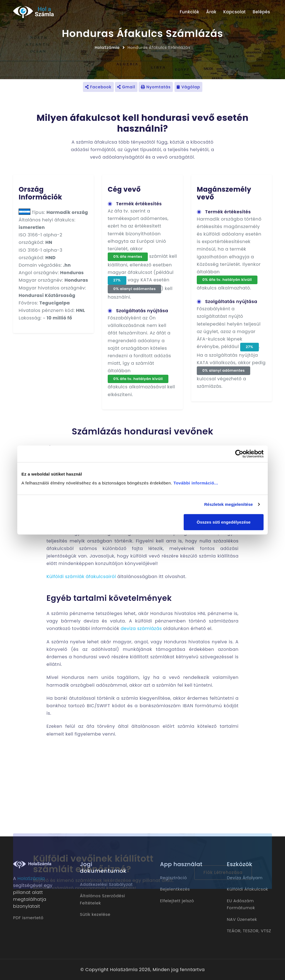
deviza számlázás (141, 628)
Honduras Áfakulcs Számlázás (159, 47)
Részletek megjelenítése (229, 504)
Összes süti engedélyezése (224, 522)
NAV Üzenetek (242, 919)
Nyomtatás (156, 87)
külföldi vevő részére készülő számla (173, 556)
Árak (211, 12)
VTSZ (266, 931)
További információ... (196, 483)
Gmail (126, 87)
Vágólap (188, 87)
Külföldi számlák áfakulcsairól (81, 577)
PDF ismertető (28, 918)
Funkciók (190, 12)
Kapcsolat (234, 12)
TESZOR (251, 931)
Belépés (261, 12)
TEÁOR (234, 931)
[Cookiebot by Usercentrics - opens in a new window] (239, 454)
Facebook (98, 87)
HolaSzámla (107, 47)
